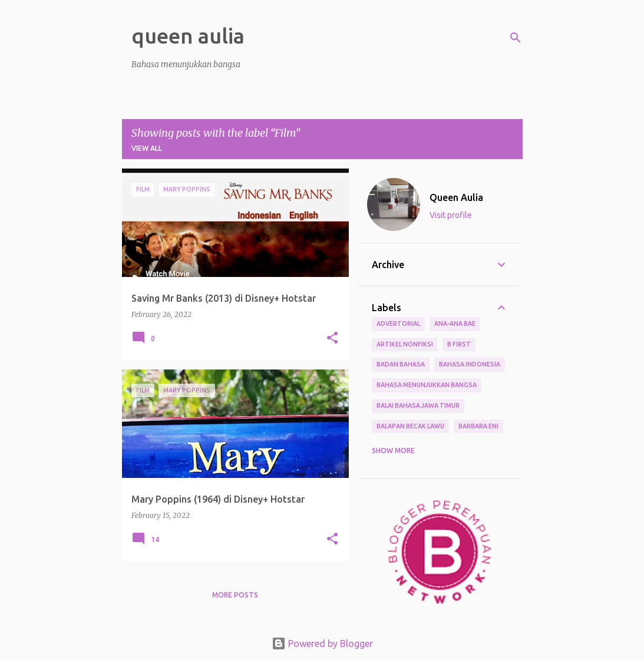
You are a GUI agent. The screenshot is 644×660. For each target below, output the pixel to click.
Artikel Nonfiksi (405, 344)
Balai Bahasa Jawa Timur (418, 405)
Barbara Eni (478, 426)
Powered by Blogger (322, 643)
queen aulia (188, 36)
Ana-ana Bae (455, 324)
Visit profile (451, 215)
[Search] (516, 38)
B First (459, 344)
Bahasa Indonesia (470, 364)
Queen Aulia (456, 197)
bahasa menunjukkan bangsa (427, 385)
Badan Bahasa (401, 364)
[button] (332, 339)
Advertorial (398, 324)
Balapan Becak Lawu (410, 426)
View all (147, 148)
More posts (235, 595)
